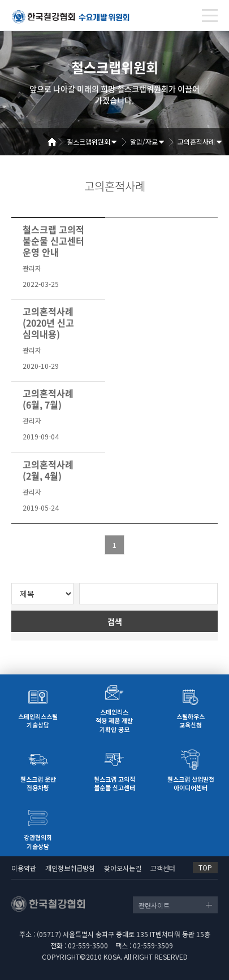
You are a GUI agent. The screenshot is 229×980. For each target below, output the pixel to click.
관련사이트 (154, 905)
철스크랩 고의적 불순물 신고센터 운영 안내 (53, 241)
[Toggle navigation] (210, 16)
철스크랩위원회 (88, 141)
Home (56, 142)
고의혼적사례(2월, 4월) (48, 470)
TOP (205, 867)
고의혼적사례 (196, 141)
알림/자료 (144, 141)
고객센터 (163, 868)
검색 (115, 621)
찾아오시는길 (123, 868)
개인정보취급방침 (70, 868)
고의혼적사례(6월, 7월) (48, 399)
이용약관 (24, 868)
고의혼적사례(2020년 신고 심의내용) (48, 323)
